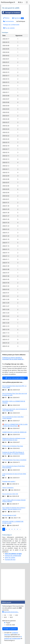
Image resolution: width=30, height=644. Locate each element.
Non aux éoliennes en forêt (9, 515)
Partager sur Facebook (11, 13)
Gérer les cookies (10, 558)
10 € (11, 615)
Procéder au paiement (10, 629)
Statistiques (21, 21)
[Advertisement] (15, 584)
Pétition (6, 18)
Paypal (8, 623)
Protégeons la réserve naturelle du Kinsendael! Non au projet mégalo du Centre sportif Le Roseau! (13, 359)
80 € (11, 617)
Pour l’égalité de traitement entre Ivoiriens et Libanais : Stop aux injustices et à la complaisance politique (14, 509)
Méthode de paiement (9, 621)
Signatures (18, 18)
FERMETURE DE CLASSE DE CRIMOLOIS (14, 432)
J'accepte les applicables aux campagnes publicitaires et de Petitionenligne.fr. (13, 637)
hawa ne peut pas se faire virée (10, 494)
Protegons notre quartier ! (9, 481)
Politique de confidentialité (11, 25)
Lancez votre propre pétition (15, 378)
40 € (5, 617)
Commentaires (9, 21)
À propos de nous (10, 560)
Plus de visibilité (9, 28)
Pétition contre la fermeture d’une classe (13, 446)
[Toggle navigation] (27, 2)
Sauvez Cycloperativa (8, 488)
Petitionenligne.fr (8, 2)
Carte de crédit (10, 625)
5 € (5, 615)
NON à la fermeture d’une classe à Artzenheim (14, 460)
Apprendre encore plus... (11, 612)
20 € (17, 615)
